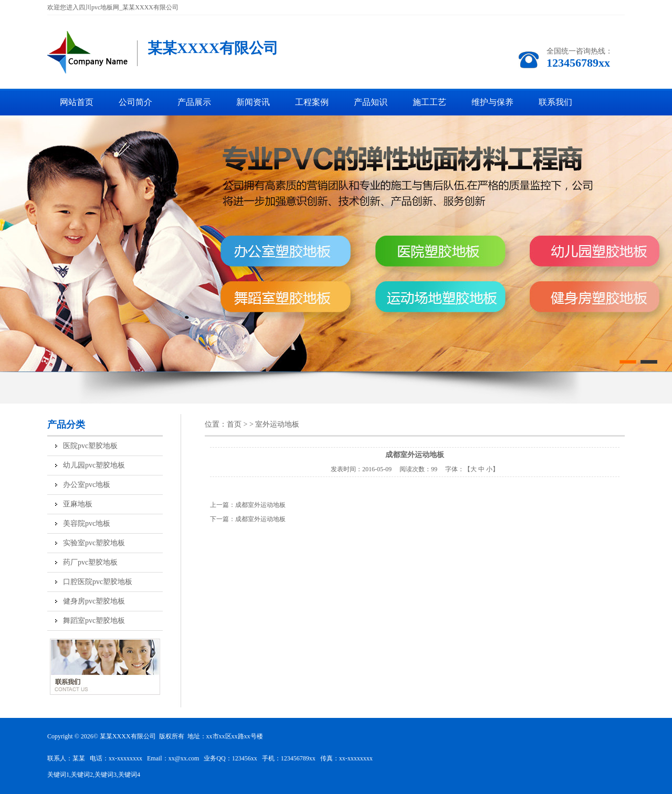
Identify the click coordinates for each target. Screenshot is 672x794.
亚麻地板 (78, 504)
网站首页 (77, 102)
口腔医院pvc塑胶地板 (98, 582)
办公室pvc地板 (87, 485)
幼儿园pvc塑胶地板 (94, 465)
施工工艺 (429, 102)
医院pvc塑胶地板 (90, 446)
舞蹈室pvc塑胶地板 (94, 621)
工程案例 (312, 102)
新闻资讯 (253, 102)
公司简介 (135, 102)
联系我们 (555, 102)
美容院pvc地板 (87, 523)
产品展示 (194, 102)
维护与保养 (492, 102)
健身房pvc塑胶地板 (94, 601)
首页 (234, 424)
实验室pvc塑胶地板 (94, 543)
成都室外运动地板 (260, 505)
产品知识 (371, 102)
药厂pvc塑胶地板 (90, 562)
